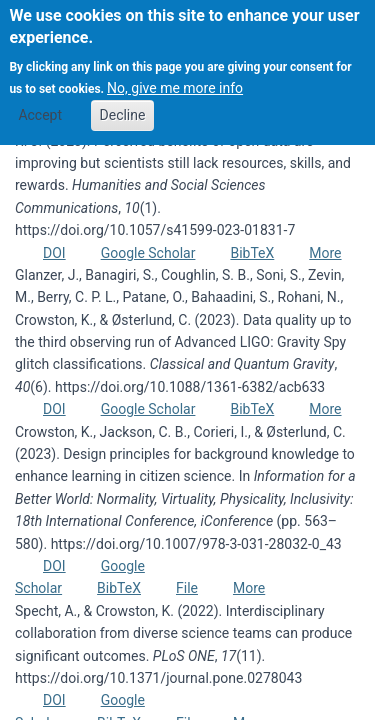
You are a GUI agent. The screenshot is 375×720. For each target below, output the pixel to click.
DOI (54, 253)
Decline (123, 99)
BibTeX (252, 253)
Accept (40, 99)
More (325, 253)
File (187, 588)
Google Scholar (148, 253)
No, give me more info (175, 73)
